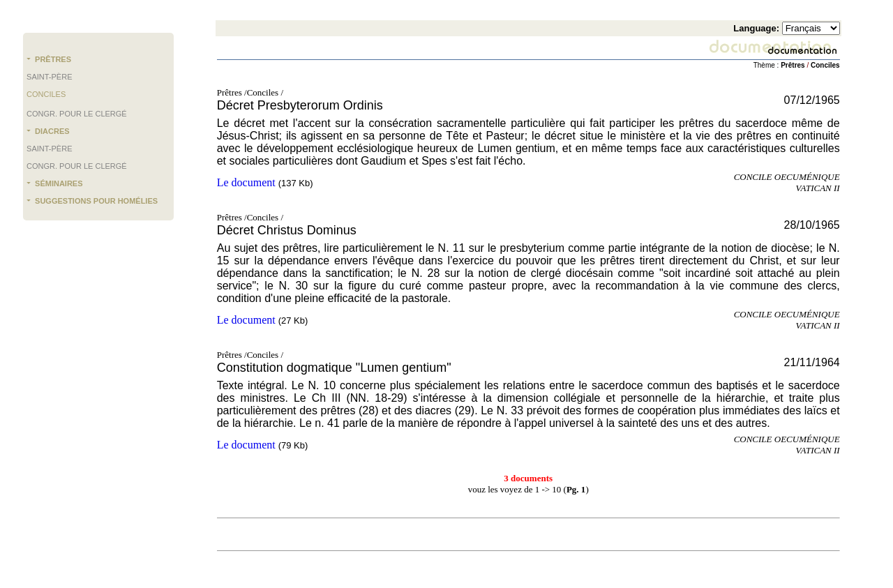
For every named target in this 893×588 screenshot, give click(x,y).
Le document (246, 182)
